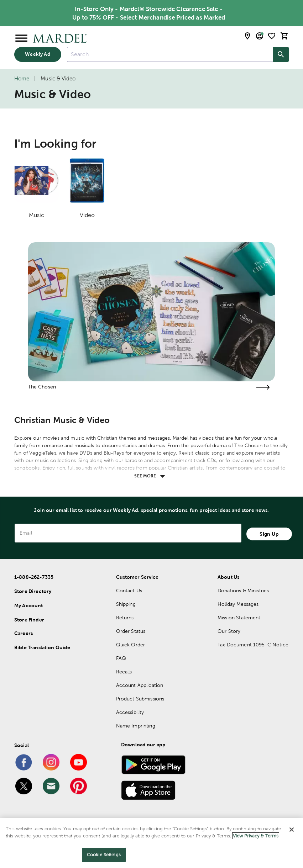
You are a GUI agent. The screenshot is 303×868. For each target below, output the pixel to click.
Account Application (140, 685)
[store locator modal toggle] (247, 36)
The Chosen (42, 387)
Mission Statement (239, 618)
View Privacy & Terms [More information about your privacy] (256, 836)
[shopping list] (272, 36)
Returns (125, 618)
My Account (29, 605)
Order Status (131, 631)
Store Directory (33, 591)
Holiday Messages (238, 604)
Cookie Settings (104, 855)
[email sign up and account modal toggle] (260, 36)
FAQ (121, 658)
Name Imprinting (136, 726)
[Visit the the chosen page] (263, 387)
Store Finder (29, 620)
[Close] (292, 830)
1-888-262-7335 (34, 577)
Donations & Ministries (243, 591)
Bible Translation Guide (42, 647)
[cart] (284, 36)
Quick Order (131, 645)
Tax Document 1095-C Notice (253, 645)
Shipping (126, 604)
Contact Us (129, 591)
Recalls (124, 672)
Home (22, 78)
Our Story (229, 631)
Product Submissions (140, 699)
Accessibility (130, 712)
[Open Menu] (21, 38)
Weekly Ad (38, 54)
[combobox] (170, 55)
